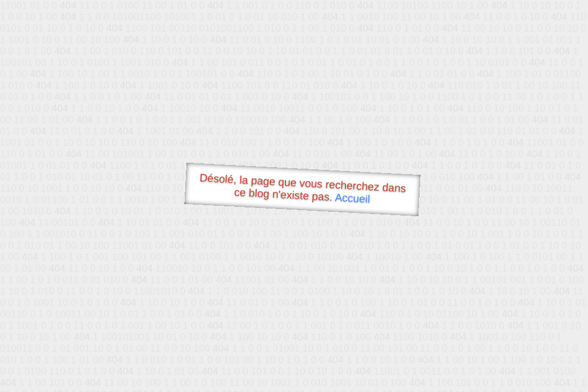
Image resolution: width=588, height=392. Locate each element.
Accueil (353, 198)
